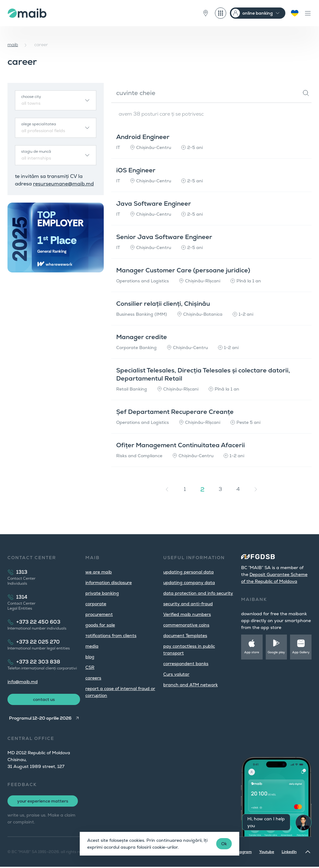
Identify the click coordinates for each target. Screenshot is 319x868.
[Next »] (256, 489)
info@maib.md (23, 682)
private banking (102, 593)
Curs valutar (176, 674)
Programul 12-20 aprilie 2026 (39, 719)
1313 (22, 572)
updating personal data (188, 572)
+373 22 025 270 (38, 642)
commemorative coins (186, 625)
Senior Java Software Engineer (167, 237)
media (92, 646)
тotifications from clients (111, 635)
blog (90, 657)
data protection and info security (198, 593)
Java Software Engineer (156, 204)
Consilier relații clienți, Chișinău (166, 304)
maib (13, 45)
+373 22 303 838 (38, 662)
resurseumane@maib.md (63, 184)
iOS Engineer (138, 170)
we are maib (99, 572)
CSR (90, 667)
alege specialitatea (39, 124)
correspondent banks (186, 664)
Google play (276, 652)
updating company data (189, 583)
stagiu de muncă (36, 151)
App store (252, 652)
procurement (99, 614)
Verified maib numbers (187, 614)
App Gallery (301, 652)
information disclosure (109, 583)
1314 (22, 597)
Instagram (242, 853)
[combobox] (56, 100)
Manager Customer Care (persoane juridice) (186, 270)
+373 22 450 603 (38, 622)
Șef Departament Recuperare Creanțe (177, 412)
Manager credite (144, 337)
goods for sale (100, 625)
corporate (96, 604)
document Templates (185, 635)
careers (93, 678)
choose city (31, 97)
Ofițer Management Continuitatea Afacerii (183, 445)
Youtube (267, 853)
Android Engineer (145, 137)
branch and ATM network (190, 685)
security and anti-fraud (188, 604)
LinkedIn (289, 853)
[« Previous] (167, 489)
